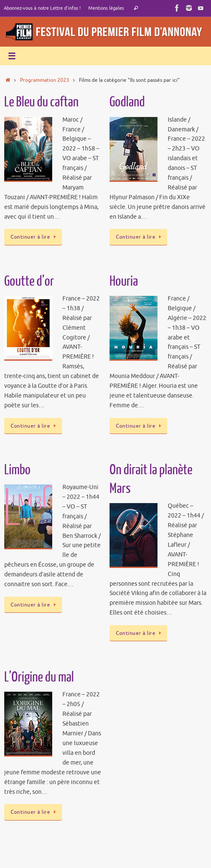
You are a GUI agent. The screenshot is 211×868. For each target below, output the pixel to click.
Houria (124, 281)
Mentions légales (106, 8)
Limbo (17, 470)
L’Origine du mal (39, 677)
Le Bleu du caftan (41, 102)
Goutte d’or (29, 281)
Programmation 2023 (45, 80)
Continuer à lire (35, 237)
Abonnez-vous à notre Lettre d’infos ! (42, 8)
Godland (127, 102)
